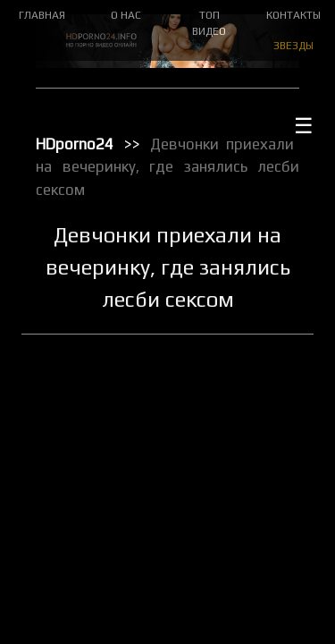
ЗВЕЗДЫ (293, 46)
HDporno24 (75, 144)
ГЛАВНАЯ (42, 15)
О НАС (126, 15)
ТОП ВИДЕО (209, 23)
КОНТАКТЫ (293, 15)
